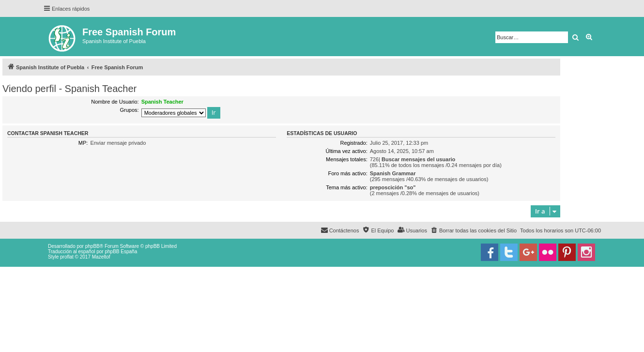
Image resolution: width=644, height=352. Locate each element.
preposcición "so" (393, 187)
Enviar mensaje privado (118, 143)
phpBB (92, 246)
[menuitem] (474, 230)
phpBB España (121, 252)
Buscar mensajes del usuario (418, 159)
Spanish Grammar (393, 173)
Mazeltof (101, 257)
